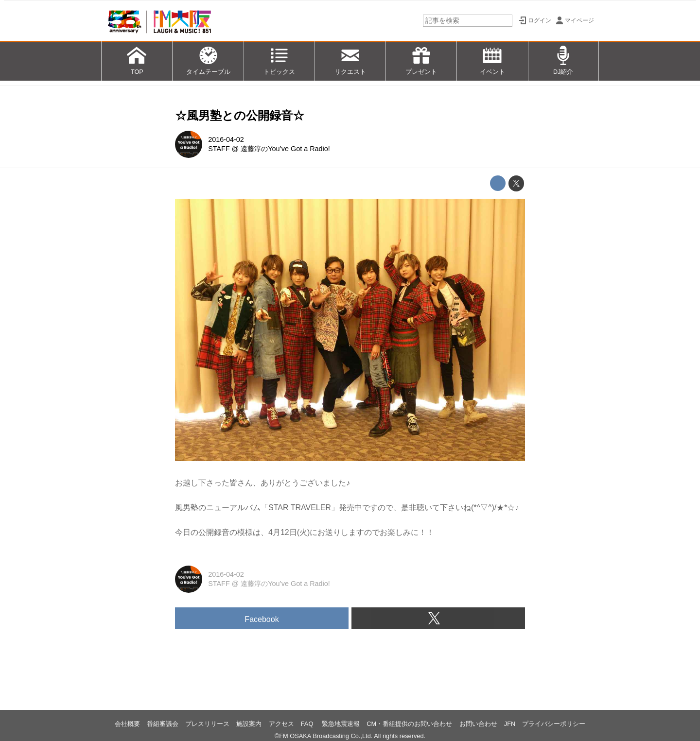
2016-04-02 (226, 139)
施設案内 (249, 724)
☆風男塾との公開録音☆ (240, 115)
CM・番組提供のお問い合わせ (409, 724)
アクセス (281, 724)
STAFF (219, 149)
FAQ (308, 724)
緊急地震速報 (341, 724)
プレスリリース (207, 724)
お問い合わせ (478, 724)
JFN (510, 724)
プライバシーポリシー (554, 724)
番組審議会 (163, 724)
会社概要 (127, 724)
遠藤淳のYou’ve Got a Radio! (285, 149)
